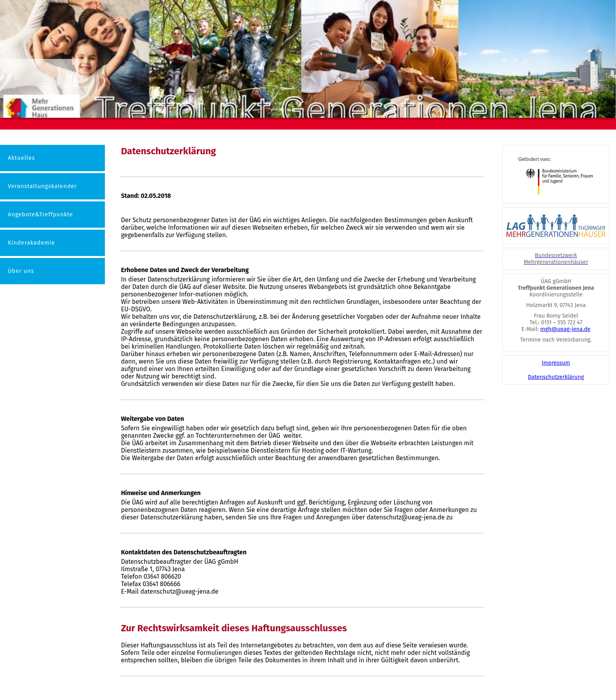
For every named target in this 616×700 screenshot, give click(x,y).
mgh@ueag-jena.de (565, 329)
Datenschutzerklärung (556, 377)
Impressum (556, 363)
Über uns (21, 271)
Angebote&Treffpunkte (40, 215)
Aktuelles (21, 158)
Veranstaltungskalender (42, 186)
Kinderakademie (31, 243)
